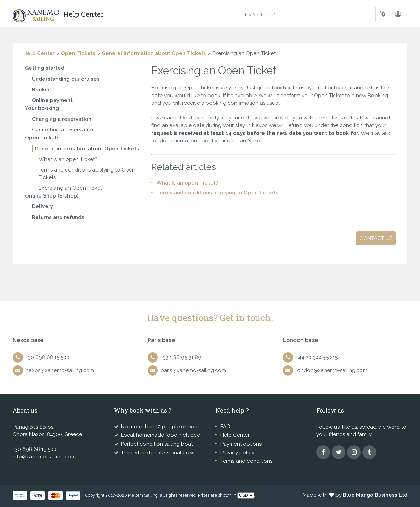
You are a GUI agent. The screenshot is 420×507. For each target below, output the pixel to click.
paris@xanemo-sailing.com (193, 370)
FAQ (225, 427)
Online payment (52, 100)
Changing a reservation (62, 119)
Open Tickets (78, 53)
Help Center (39, 53)
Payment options (241, 444)
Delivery (42, 206)
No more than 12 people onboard (162, 427)
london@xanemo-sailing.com (332, 370)
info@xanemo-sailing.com (44, 457)
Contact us (376, 238)
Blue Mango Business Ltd (375, 495)
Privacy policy (237, 453)
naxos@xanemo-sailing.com (60, 370)
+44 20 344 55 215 (317, 357)
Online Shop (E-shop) (52, 196)
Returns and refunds (58, 217)
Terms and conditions (246, 461)
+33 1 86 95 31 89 (181, 357)
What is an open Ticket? (68, 159)
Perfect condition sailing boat (157, 444)
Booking (42, 90)
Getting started (45, 68)
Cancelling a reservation (63, 130)
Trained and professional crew (158, 453)
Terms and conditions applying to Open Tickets (217, 193)
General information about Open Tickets (154, 53)
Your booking (42, 108)
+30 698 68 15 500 (48, 357)
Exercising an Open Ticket (70, 188)
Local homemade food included (161, 435)
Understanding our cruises (66, 79)
